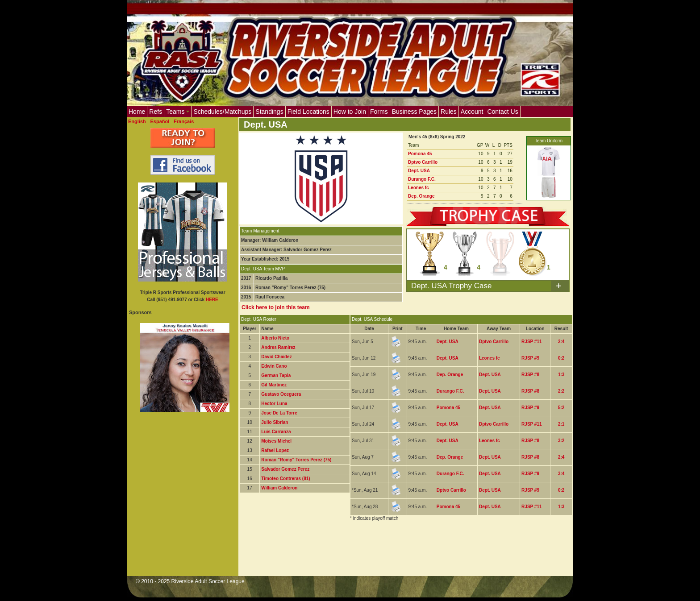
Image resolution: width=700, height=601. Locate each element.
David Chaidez (276, 357)
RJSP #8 (530, 375)
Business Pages (414, 112)
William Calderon (279, 488)
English (137, 121)
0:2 (561, 358)
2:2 (561, 391)
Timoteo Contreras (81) (285, 479)
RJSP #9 (530, 358)
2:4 (561, 342)
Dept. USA (419, 171)
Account (472, 112)
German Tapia (276, 375)
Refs (156, 112)
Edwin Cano (274, 366)
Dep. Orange (421, 196)
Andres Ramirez (278, 347)
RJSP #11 (531, 342)
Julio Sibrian (275, 422)
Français (184, 121)
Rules (449, 112)
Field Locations (308, 112)
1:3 (561, 375)
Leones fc (419, 188)
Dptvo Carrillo (423, 162)
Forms (379, 112)
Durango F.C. (422, 179)
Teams (178, 112)
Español (160, 121)
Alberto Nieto (275, 338)
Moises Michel (276, 441)
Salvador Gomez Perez (285, 469)
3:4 (561, 474)
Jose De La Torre (279, 413)
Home (137, 112)
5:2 (561, 408)
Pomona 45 (420, 154)
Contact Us (502, 112)
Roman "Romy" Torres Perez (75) (296, 460)
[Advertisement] (402, 554)
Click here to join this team (276, 307)
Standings (269, 112)
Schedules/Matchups (222, 112)
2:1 (561, 424)
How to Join (350, 112)
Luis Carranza (276, 432)
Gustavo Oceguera (281, 394)
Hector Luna (274, 404)
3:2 (561, 441)
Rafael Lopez (275, 450)
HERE (212, 300)
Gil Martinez (274, 385)
